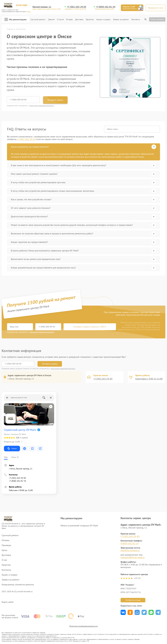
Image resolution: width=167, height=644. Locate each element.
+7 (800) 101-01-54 (106, 7)
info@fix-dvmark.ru (130, 550)
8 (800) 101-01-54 (130, 543)
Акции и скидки (103, 19)
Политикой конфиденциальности (42, 106)
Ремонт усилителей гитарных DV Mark (79, 526)
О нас (60, 19)
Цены (51, 19)
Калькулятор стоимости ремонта (18, 585)
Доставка (79, 19)
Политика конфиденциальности (83, 626)
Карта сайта (8, 602)
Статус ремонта (157, 19)
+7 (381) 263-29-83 (77, 7)
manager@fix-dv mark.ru (133, 557)
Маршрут (12, 449)
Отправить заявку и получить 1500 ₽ (90, 327)
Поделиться (123, 612)
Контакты (136, 19)
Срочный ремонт (38, 19)
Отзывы (69, 19)
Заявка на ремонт (121, 19)
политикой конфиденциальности (42, 332)
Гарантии (90, 19)
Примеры (6, 545)
